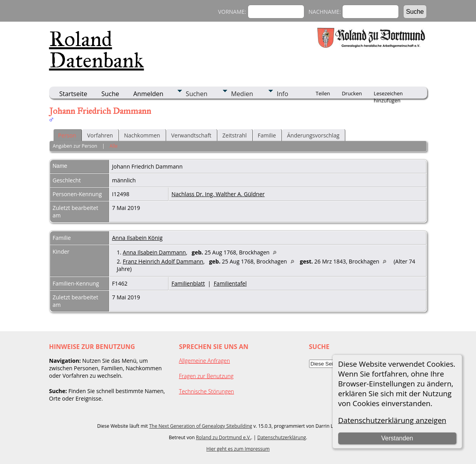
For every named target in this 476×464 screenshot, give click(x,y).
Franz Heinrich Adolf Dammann (163, 261)
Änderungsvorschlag (313, 135)
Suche (110, 94)
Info (282, 94)
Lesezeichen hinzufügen (388, 94)
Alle (113, 146)
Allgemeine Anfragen (205, 361)
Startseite (73, 94)
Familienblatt (188, 283)
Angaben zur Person (75, 146)
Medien (242, 94)
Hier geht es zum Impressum (238, 449)
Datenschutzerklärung (282, 437)
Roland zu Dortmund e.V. (224, 437)
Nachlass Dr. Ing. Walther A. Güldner (218, 194)
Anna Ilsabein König (137, 238)
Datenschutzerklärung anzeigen (392, 420)
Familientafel (230, 283)
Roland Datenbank (97, 50)
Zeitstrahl (235, 135)
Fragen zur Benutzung (207, 376)
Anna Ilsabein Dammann (154, 252)
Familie (267, 135)
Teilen (323, 93)
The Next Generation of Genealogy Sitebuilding (201, 426)
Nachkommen (142, 135)
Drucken (352, 93)
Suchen (197, 94)
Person (67, 135)
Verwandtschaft (191, 135)
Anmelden (148, 94)
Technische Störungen (207, 391)
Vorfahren (100, 135)
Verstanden (397, 438)
